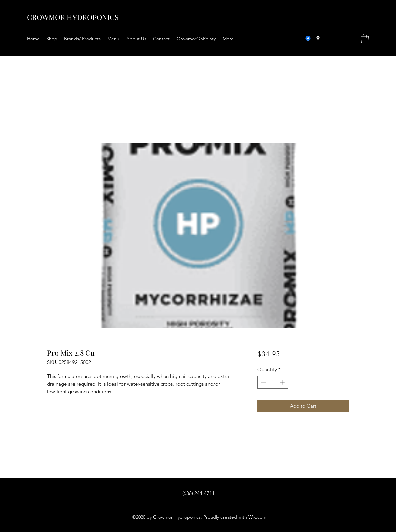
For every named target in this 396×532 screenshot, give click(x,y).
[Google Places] (318, 38)
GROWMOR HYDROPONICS (73, 17)
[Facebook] (308, 38)
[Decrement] (263, 382)
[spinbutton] (273, 382)
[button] (365, 38)
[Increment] (283, 382)
